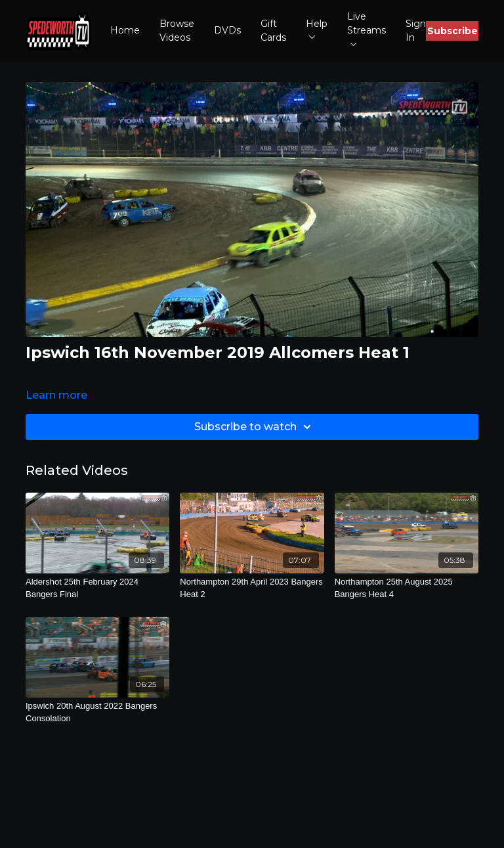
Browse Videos (177, 31)
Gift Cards (273, 31)
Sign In (416, 31)
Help (317, 29)
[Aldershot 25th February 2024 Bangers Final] (97, 588)
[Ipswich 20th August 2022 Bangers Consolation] (97, 712)
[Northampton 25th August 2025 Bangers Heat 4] (407, 588)
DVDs (227, 30)
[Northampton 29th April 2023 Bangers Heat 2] (252, 588)
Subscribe (452, 31)
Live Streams (367, 28)
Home (125, 30)
